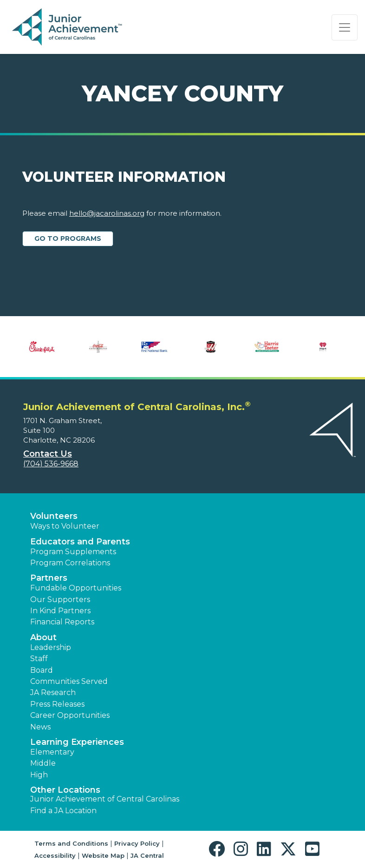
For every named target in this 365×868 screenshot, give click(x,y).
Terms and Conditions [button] (71, 843)
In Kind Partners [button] (60, 611)
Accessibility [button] (55, 855)
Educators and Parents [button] (80, 542)
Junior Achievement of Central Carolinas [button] (105, 799)
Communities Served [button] (69, 681)
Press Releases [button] (57, 704)
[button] (219, 849)
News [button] (40, 727)
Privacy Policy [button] (137, 843)
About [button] (43, 637)
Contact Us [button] (48, 454)
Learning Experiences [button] (77, 742)
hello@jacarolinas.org (107, 213)
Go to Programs (68, 239)
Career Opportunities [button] (70, 715)
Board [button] (42, 670)
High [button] (39, 775)
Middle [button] (43, 763)
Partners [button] (49, 578)
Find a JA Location (63, 811)
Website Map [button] (103, 855)
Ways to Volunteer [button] (65, 526)
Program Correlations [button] (70, 563)
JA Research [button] (53, 692)
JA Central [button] (147, 855)
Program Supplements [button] (73, 552)
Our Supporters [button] (60, 600)
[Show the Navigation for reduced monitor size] (345, 27)
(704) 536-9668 (51, 464)
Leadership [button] (51, 647)
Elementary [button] (52, 752)
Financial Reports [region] (62, 622)
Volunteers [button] (54, 516)
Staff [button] (39, 659)
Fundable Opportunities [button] (76, 588)
